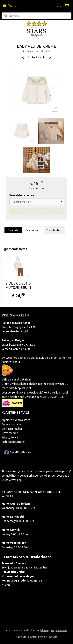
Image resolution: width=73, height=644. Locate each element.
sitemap (45, 630)
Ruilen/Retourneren (14, 442)
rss (53, 630)
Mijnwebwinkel (49, 637)
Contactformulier (12, 429)
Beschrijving (33, 230)
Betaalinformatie (12, 424)
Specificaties (54, 230)
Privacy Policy (10, 438)
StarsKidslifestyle (18, 452)
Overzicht (13, 230)
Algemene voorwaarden (16, 420)
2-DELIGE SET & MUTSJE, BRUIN (18, 286)
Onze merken (10, 433)
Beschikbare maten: (22, 195)
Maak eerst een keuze (36, 211)
